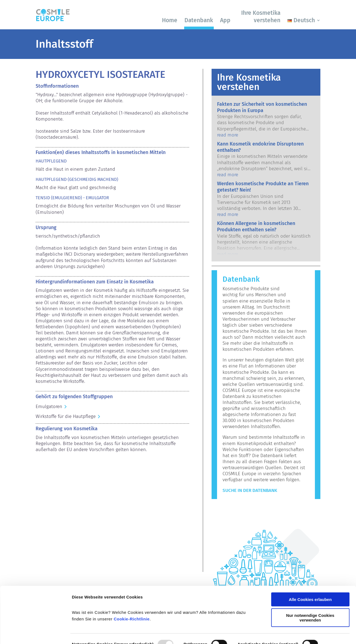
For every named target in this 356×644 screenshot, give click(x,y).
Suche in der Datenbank (250, 490)
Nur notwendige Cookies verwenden (310, 588)
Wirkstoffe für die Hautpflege (66, 416)
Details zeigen (86, 633)
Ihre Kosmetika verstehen (261, 17)
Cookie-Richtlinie (132, 589)
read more (228, 135)
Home (170, 20)
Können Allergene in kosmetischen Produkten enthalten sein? (256, 226)
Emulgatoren (49, 407)
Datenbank (199, 20)
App (225, 20)
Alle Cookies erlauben (310, 569)
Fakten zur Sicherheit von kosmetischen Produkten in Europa (262, 107)
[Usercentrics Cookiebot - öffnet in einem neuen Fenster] (35, 633)
